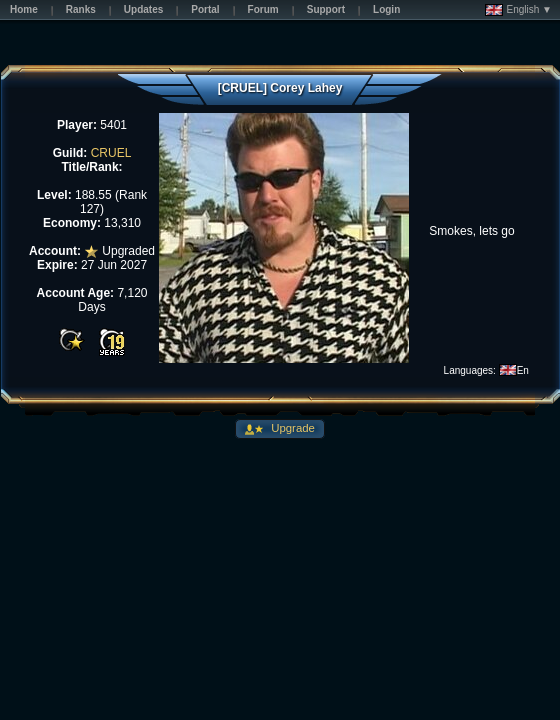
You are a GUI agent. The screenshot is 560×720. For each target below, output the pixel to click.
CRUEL (111, 153)
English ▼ (518, 10)
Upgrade (291, 428)
